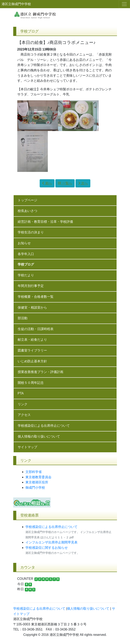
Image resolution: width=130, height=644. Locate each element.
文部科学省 (34, 472)
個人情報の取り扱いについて (39, 436)
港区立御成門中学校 (16, 4)
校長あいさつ (27, 211)
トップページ (27, 200)
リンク (23, 404)
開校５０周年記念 (31, 383)
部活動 (23, 318)
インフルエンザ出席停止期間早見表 (51, 542)
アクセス (24, 415)
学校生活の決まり (31, 232)
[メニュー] (124, 4)
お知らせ (24, 243)
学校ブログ (26, 264)
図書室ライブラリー (32, 350)
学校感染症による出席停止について (44, 426)
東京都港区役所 (37, 482)
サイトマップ (27, 447)
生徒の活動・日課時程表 (36, 329)
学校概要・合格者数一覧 (36, 297)
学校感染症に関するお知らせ (50, 548)
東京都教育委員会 (38, 477)
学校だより (26, 275)
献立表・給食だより (32, 340)
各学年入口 (26, 254)
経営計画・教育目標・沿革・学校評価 (45, 222)
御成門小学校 (35, 488)
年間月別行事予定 (31, 286)
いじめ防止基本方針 (32, 361)
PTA (21, 393)
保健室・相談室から (32, 307)
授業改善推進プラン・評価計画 (40, 372)
